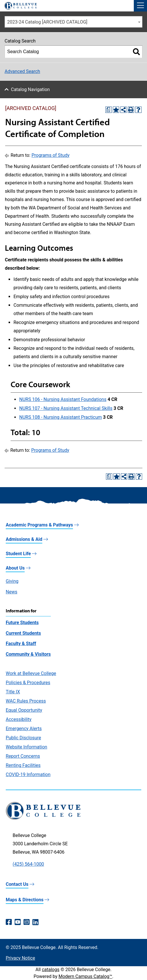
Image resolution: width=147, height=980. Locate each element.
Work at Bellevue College (31, 673)
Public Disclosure (23, 738)
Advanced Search (22, 71)
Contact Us (17, 884)
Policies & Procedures (28, 683)
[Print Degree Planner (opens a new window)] (109, 110)
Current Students (23, 633)
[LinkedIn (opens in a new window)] (35, 922)
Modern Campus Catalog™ (85, 976)
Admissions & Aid (24, 539)
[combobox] (73, 22)
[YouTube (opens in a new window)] (18, 922)
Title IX (13, 692)
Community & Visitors (28, 654)
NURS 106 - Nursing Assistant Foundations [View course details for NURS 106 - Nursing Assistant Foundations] (63, 399)
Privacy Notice (20, 958)
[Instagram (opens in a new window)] (27, 922)
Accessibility (19, 719)
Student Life (18, 554)
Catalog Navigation (30, 89)
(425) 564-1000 (28, 864)
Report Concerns (23, 756)
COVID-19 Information (28, 774)
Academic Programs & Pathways (39, 525)
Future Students (22, 623)
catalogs (51, 970)
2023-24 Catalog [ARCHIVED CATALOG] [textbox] (47, 22)
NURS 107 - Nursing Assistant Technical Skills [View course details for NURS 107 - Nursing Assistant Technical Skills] (66, 408)
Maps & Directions (25, 900)
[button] (140, 6)
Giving (12, 581)
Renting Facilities (23, 765)
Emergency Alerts (24, 729)
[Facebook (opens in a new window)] (9, 922)
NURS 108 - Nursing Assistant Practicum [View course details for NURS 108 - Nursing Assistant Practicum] (61, 417)
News (11, 592)
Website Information (26, 747)
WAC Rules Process (26, 701)
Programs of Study (51, 155)
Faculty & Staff (21, 644)
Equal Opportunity (24, 710)
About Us (15, 568)
